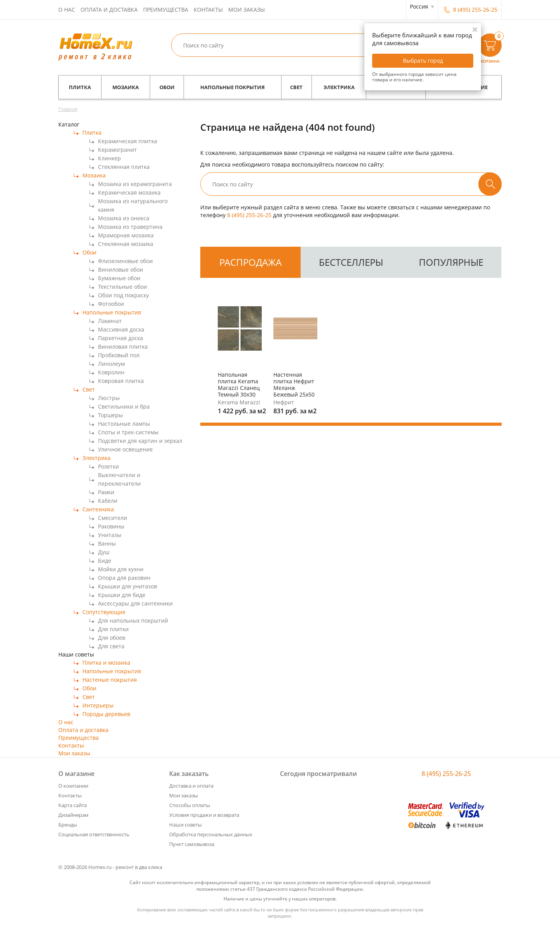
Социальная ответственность (94, 834)
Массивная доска (121, 329)
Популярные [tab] (451, 262)
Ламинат (110, 321)
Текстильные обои (122, 287)
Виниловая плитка (123, 347)
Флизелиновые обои (125, 261)
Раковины (111, 526)
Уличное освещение (125, 449)
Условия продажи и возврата (204, 815)
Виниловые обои (121, 269)
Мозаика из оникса (124, 218)
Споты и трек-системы (128, 432)
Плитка (80, 87)
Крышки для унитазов (128, 586)
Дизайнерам (73, 815)
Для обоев (112, 638)
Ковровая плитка (121, 381)
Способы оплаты (190, 805)
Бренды (68, 825)
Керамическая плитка (128, 141)
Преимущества (166, 10)
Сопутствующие (104, 612)
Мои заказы (247, 10)
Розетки (108, 466)
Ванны (107, 543)
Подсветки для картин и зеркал (140, 441)
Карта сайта (73, 805)
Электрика (339, 87)
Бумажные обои (119, 278)
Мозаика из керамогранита (135, 184)
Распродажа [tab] (250, 262)
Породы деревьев (106, 714)
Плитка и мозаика (106, 663)
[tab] (250, 262)
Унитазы (110, 535)
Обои (167, 87)
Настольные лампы (124, 424)
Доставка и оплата (191, 786)
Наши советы (185, 825)
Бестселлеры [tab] (351, 262)
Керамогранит (117, 150)
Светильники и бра (124, 406)
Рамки (106, 492)
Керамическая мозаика (129, 192)
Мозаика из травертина (130, 227)
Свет (296, 87)
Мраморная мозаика (126, 235)
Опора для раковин (124, 578)
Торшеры (110, 415)
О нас (67, 10)
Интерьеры (98, 705)
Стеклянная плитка (124, 167)
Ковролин (111, 372)
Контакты (208, 10)
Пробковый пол (119, 355)
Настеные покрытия (110, 680)
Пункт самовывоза (192, 844)
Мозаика (126, 87)
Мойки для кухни (121, 569)
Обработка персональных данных (211, 834)
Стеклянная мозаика (126, 244)
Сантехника (98, 509)
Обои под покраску (123, 295)
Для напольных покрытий (133, 620)
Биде (105, 561)
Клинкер (109, 158)
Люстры (109, 398)
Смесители (113, 518)
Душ (104, 552)
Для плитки (113, 629)
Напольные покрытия (233, 87)
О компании (73, 786)
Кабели (108, 501)
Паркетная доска (121, 338)
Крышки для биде (122, 595)
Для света (111, 646)
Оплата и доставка (109, 10)
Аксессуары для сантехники (135, 603)
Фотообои (111, 304)
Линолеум (111, 364)
